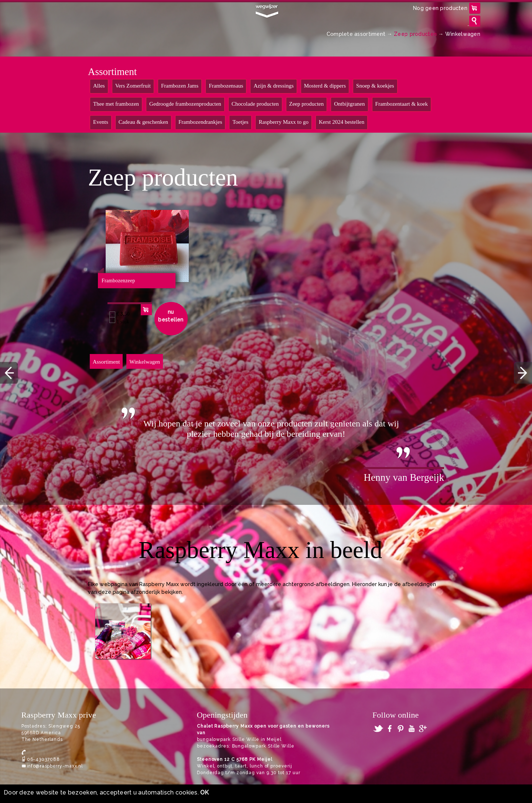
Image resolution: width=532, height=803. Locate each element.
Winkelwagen (463, 34)
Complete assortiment (356, 34)
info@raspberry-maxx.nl (55, 766)
